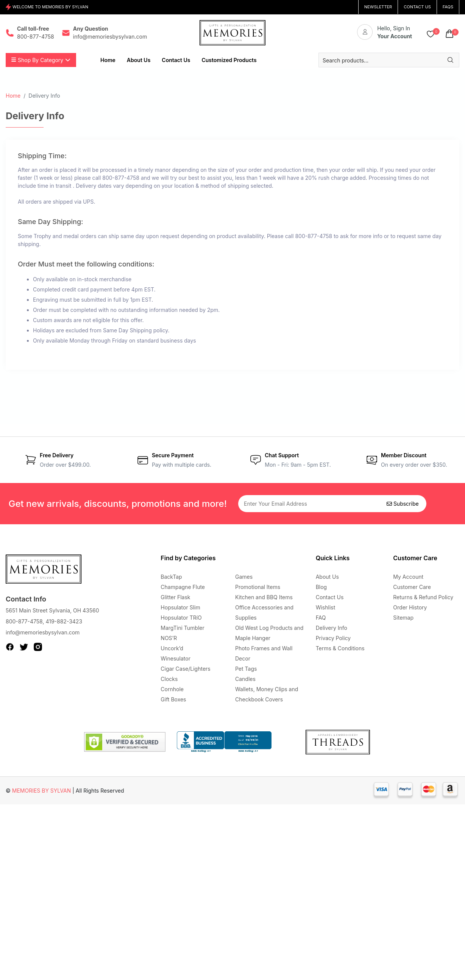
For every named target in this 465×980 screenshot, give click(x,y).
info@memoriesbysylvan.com (43, 632)
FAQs (448, 7)
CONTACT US (417, 7)
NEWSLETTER (378, 7)
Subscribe (403, 504)
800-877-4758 (24, 621)
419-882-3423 (64, 621)
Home (13, 96)
